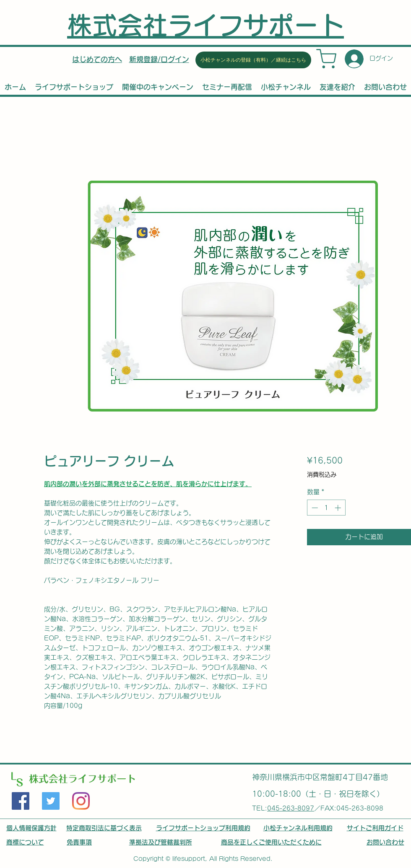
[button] (159, 59)
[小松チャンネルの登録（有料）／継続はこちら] (253, 60)
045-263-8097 (291, 808)
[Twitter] (51, 801)
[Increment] (339, 508)
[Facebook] (21, 801)
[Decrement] (314, 508)
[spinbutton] (326, 508)
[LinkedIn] (81, 801)
